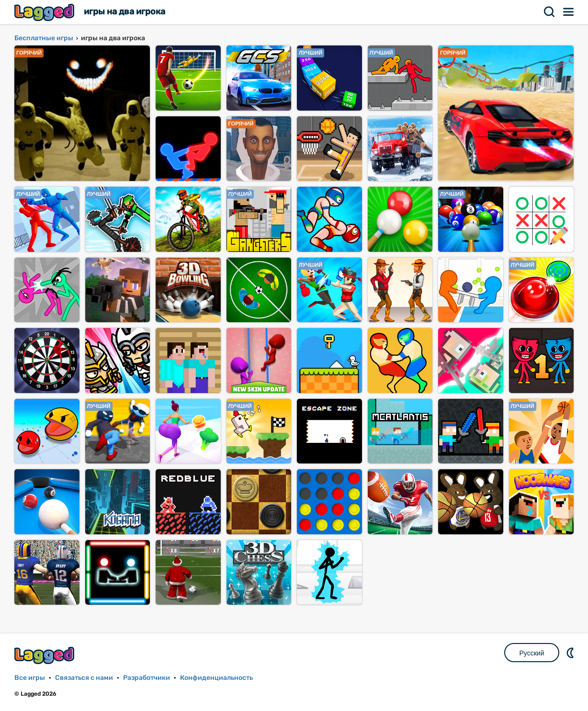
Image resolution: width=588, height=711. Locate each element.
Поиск (550, 12)
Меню (569, 12)
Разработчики (147, 678)
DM (571, 653)
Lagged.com (45, 655)
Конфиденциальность (216, 678)
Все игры (30, 678)
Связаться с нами (84, 678)
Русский (532, 653)
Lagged (45, 12)
